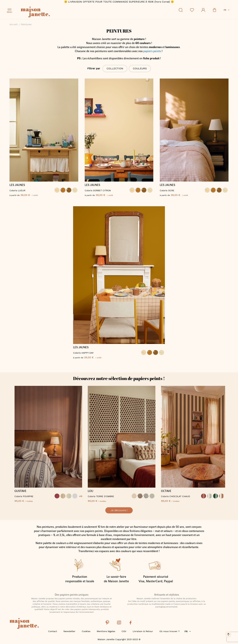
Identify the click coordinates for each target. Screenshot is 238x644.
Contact (53, 631)
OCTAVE (166, 491)
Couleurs (140, 68)
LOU (90, 491)
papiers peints (152, 51)
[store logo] (50, 12)
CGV (124, 631)
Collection (115, 68)
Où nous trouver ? (169, 631)
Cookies (86, 631)
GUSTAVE (20, 491)
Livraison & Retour (143, 631)
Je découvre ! (119, 510)
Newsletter (69, 631)
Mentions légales (106, 631)
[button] (227, 10)
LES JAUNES (17, 185)
